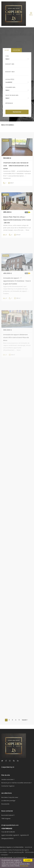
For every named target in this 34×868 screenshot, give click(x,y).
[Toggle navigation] (31, 14)
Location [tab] (16, 50)
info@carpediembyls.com (10, 825)
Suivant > (25, 720)
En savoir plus (24, 866)
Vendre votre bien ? (8, 780)
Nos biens (10, 797)
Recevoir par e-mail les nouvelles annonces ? (16, 783)
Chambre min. (11, 87)
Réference (9, 103)
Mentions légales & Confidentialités (12, 847)
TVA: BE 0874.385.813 (8, 832)
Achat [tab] (7, 50)
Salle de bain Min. (12, 95)
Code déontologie (6, 858)
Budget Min (10, 64)
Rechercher (17, 112)
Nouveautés (5, 804)
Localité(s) (10, 79)
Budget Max (10, 72)
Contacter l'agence (8, 786)
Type (7, 56)
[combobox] (17, 59)
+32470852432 (7, 829)
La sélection (8, 801)
